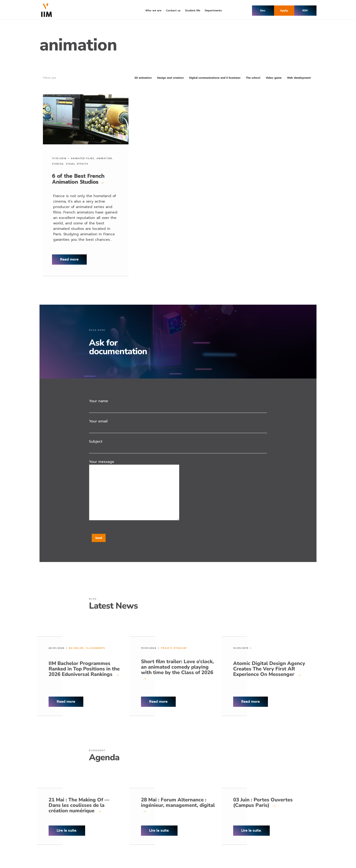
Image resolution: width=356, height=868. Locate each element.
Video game (274, 78)
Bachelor (76, 648)
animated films (82, 158)
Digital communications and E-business (215, 78)
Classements (95, 648)
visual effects (77, 164)
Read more (69, 259)
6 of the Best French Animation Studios (78, 179)
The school (253, 78)
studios (58, 164)
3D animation (143, 78)
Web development (299, 78)
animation (104, 158)
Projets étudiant (174, 648)
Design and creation (170, 78)
